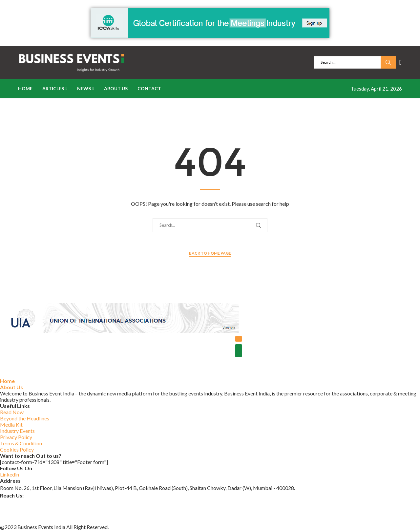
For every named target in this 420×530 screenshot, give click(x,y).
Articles (53, 88)
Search (388, 62)
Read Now (12, 412)
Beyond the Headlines (25, 418)
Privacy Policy (16, 437)
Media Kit (11, 424)
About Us (116, 88)
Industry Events (17, 431)
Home (25, 88)
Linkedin (10, 474)
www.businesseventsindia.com (34, 511)
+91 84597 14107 (20, 519)
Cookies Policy (17, 449)
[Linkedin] (400, 62)
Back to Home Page (210, 253)
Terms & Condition (21, 443)
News (84, 88)
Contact (149, 88)
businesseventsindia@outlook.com (39, 503)
